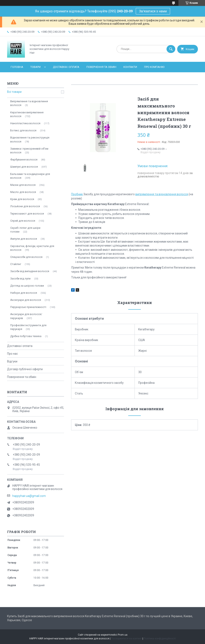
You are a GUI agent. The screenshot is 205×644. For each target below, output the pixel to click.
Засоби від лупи (20, 279)
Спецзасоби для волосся (26, 257)
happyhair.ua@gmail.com (29, 496)
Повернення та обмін (101, 67)
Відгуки (12, 361)
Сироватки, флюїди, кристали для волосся (32, 248)
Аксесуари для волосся (26, 300)
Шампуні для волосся (24, 167)
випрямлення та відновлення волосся (162, 194)
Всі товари (14, 92)
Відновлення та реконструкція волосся (30, 139)
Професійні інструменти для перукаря (28, 327)
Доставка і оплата (66, 67)
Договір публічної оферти (25, 369)
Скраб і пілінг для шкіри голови (25, 230)
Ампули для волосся (24, 239)
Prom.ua (123, 635)
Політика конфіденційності (160, 639)
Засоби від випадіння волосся (30, 271)
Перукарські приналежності (28, 307)
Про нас (12, 354)
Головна (17, 67)
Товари (35, 67)
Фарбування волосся (24, 160)
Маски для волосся (23, 185)
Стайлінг (16, 264)
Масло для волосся (23, 192)
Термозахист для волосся (27, 214)
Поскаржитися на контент (126, 639)
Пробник (77, 194)
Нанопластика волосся (25, 123)
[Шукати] (171, 49)
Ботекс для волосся (23, 130)
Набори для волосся (24, 293)
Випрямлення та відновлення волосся (29, 103)
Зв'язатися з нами (153, 11)
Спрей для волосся (23, 221)
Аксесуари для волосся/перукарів (26, 316)
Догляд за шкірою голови (27, 286)
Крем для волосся (22, 199)
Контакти (130, 67)
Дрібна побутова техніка (26, 336)
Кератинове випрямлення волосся (27, 114)
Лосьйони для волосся (25, 206)
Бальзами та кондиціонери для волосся (30, 176)
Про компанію (154, 67)
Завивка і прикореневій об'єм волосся (29, 151)
